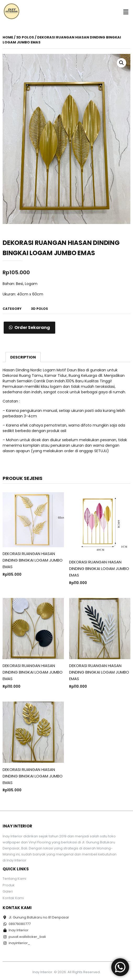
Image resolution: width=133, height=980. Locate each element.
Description (23, 357)
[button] (126, 12)
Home (8, 37)
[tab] (23, 357)
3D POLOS (25, 37)
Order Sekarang (32, 327)
